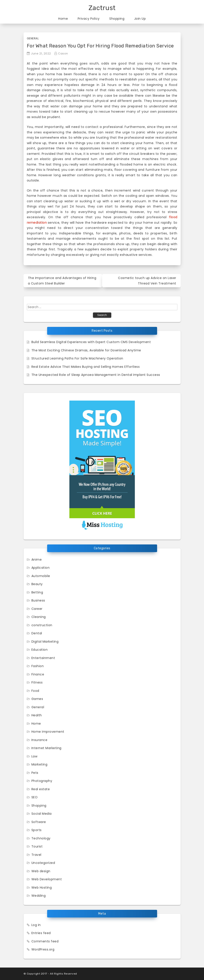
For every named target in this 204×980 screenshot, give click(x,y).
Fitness (37, 682)
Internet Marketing (46, 748)
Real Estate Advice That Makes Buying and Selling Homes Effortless (86, 367)
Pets (35, 773)
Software (39, 822)
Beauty (37, 584)
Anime (37, 560)
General (33, 38)
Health (37, 715)
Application (41, 568)
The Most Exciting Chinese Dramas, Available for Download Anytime (86, 350)
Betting (37, 592)
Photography (42, 781)
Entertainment (43, 658)
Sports (37, 830)
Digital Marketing (45, 642)
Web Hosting (42, 888)
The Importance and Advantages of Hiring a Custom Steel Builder (62, 281)
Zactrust (102, 8)
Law (34, 756)
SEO (35, 797)
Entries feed (41, 933)
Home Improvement (48, 732)
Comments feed (45, 941)
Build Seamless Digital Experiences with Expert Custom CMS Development (91, 342)
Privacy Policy (89, 19)
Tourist (37, 846)
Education (40, 650)
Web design (41, 871)
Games (37, 699)
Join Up (140, 19)
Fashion (38, 666)
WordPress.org (43, 949)
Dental (37, 633)
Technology (41, 838)
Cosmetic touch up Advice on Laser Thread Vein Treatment (147, 281)
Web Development (47, 879)
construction (42, 625)
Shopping (117, 19)
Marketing (39, 764)
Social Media (42, 814)
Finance (38, 674)
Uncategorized (43, 863)
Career (37, 609)
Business (38, 600)
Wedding (39, 896)
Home (63, 19)
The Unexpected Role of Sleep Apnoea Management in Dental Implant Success (96, 375)
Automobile (41, 576)
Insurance (39, 740)
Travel (36, 855)
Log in (36, 925)
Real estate (41, 789)
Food (35, 691)
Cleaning (39, 617)
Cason (63, 53)
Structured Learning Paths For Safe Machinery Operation (77, 358)
